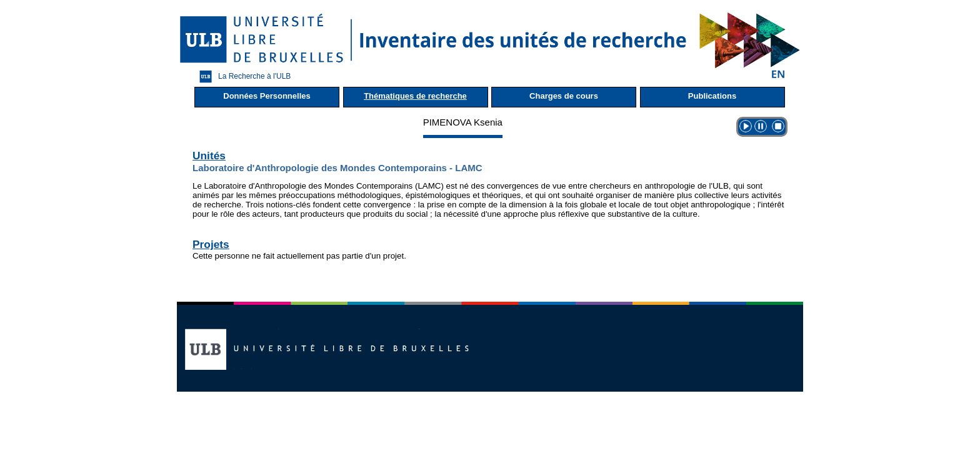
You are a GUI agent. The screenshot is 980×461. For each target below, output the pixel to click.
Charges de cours (564, 96)
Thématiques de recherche (415, 96)
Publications (712, 96)
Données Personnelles (267, 96)
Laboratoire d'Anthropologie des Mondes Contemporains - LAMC (337, 168)
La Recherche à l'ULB (242, 77)
